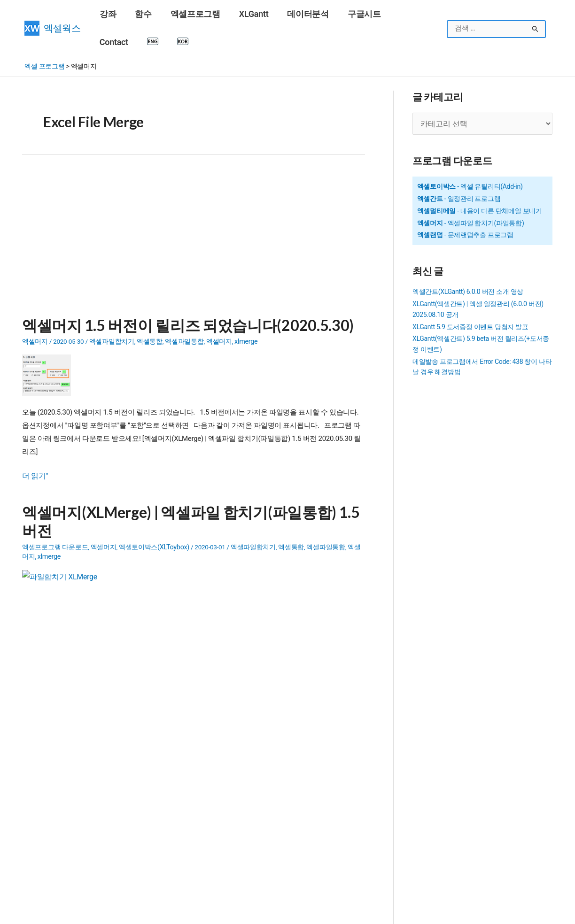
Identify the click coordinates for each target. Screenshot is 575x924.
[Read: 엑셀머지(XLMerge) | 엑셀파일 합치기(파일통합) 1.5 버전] (57, 556)
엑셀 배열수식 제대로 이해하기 (269, 886)
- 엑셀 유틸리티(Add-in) (470, 157)
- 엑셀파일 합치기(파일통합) (471, 194)
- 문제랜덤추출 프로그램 (465, 206)
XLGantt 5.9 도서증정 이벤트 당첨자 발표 (470, 298)
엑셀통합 (150, 312)
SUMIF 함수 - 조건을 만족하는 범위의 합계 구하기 (94, 752)
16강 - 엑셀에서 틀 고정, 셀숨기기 (72, 825)
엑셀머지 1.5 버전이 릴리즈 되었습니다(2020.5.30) (176, 297)
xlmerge (245, 312)
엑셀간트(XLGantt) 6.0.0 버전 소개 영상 (468, 263)
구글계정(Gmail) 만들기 (58, 838)
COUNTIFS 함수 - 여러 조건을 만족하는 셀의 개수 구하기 (104, 789)
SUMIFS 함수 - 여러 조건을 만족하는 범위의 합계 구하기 (104, 813)
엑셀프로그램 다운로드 (55, 514)
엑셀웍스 (62, 14)
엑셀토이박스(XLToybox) (153, 514)
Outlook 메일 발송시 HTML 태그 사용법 (286, 752)
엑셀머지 (35, 312)
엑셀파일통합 (184, 312)
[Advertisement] (194, 213)
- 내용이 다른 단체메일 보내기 (480, 182)
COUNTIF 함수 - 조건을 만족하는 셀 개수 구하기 (92, 801)
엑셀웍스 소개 (310, 912)
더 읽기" (34, 446)
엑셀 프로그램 (44, 38)
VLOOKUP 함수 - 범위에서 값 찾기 (72, 850)
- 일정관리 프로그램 (459, 169)
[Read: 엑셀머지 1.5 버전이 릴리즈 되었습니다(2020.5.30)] (50, 345)
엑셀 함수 (38, 862)
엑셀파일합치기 (112, 312)
